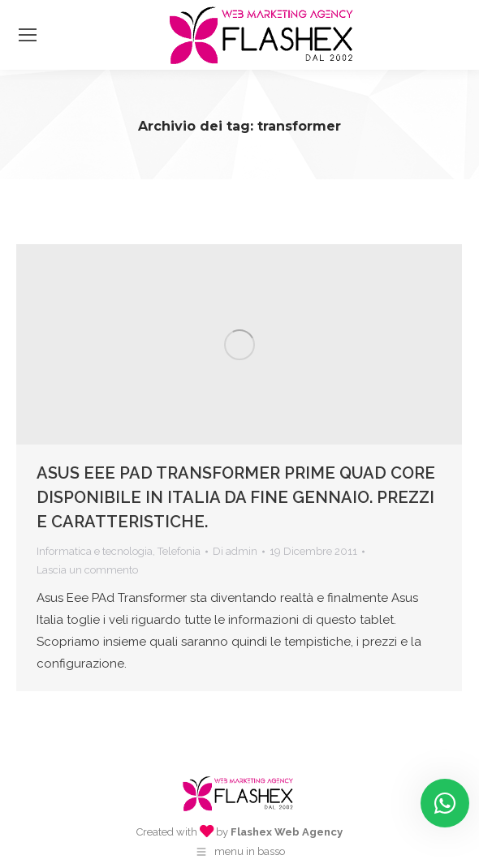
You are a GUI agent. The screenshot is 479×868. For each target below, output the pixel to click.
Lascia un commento (87, 570)
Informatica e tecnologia (95, 551)
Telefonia (179, 551)
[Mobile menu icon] (28, 35)
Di (235, 551)
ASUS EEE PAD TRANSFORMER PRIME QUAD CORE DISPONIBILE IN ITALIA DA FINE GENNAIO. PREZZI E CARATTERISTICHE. (236, 497)
